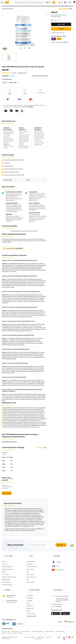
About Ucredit (30, 574)
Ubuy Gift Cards (31, 577)
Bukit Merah (30, 606)
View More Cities (32, 616)
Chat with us (19, 248)
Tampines (29, 601)
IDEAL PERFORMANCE (7, 9)
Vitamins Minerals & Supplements (28, 6)
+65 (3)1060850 (57, 607)
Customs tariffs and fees (9, 577)
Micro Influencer (6, 582)
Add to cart (61, 24)
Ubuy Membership (7, 585)
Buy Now (31, 107)
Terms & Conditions (30, 637)
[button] (61, 2)
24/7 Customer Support (62, 596)
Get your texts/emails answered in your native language (62, 600)
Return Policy (30, 569)
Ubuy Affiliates (31, 582)
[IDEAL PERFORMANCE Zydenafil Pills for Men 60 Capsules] (25, 31)
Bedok (28, 611)
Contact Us (5, 564)
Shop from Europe (18, 633)
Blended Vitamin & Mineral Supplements (47, 6)
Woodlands (30, 598)
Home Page (5, 6)
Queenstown (30, 608)
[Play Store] (65, 614)
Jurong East (30, 595)
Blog (28, 580)
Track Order (5, 574)
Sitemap (4, 572)
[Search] (54, 2)
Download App (31, 561)
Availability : (5, 76)
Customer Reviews (32, 567)
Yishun (28, 603)
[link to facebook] (25, 48)
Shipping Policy (6, 580)
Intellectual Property (8, 569)
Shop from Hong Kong (37, 631)
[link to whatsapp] (21, 48)
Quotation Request (7, 567)
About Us (4, 561)
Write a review (7, 493)
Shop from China (60, 631)
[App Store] (56, 614)
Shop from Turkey (6, 633)
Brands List (30, 564)
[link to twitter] (29, 48)
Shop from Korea (49, 631)
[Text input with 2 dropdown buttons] (29, 3)
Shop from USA (6, 631)
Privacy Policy (41, 637)
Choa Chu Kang (31, 614)
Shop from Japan (25, 631)
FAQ (28, 572)
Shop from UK (15, 631)
